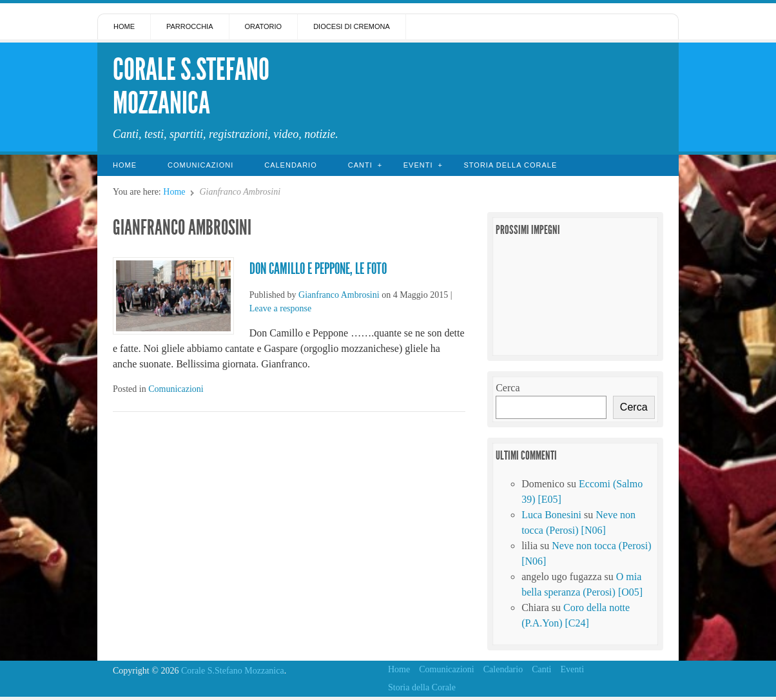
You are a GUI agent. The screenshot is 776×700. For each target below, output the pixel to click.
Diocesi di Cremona (352, 26)
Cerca (508, 388)
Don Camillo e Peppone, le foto (318, 269)
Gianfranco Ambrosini (339, 295)
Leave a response (280, 308)
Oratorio (264, 26)
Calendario (291, 165)
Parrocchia (190, 26)
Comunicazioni (200, 165)
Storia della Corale (510, 165)
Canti (360, 165)
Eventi (418, 165)
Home (124, 26)
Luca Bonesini (551, 515)
